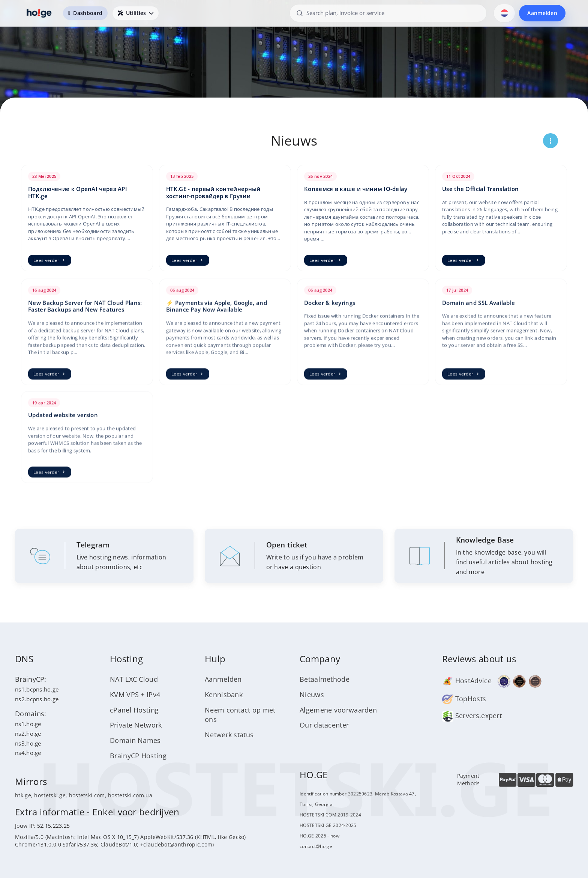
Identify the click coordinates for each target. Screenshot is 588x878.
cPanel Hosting (134, 710)
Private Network (136, 725)
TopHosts (464, 699)
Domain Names (135, 740)
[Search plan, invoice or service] (388, 13)
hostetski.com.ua (130, 795)
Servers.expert (472, 716)
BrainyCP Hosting (138, 756)
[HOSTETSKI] (39, 13)
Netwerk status (229, 735)
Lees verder (50, 260)
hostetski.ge (50, 795)
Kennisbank (224, 695)
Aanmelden (542, 13)
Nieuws (312, 695)
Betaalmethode (325, 679)
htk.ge (23, 795)
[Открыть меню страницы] (550, 141)
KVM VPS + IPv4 (135, 695)
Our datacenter (324, 725)
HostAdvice (467, 681)
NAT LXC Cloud (134, 679)
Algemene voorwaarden (338, 710)
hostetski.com (87, 795)
